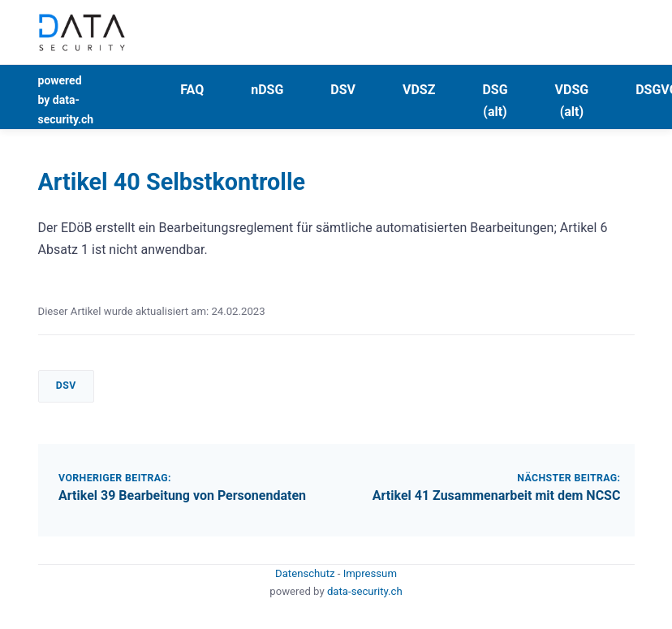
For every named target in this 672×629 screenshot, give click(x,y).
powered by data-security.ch (66, 100)
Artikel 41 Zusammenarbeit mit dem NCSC (497, 495)
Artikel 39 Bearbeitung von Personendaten (182, 495)
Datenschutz (306, 573)
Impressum (370, 573)
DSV (343, 90)
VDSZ (419, 90)
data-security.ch (365, 591)
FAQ (192, 90)
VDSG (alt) (572, 101)
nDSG (267, 90)
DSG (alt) (495, 101)
